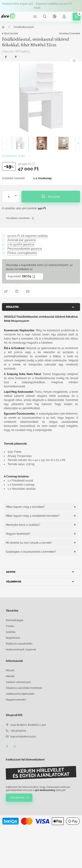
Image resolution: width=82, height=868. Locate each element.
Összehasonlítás (6, 291)
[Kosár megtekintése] (77, 17)
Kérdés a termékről (17, 291)
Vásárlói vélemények (18, 682)
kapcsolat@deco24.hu (23, 736)
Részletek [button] (12, 307)
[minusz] (16, 199)
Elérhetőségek (15, 620)
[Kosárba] (51, 197)
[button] (41, 98)
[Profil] (64, 17)
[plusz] (16, 194)
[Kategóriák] (35, 17)
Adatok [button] (11, 572)
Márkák (10, 676)
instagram (15, 746)
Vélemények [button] (14, 582)
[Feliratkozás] (20, 218)
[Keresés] (45, 17)
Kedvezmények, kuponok (21, 649)
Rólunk (10, 670)
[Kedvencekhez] (74, 61)
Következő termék (69, 34)
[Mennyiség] (9, 197)
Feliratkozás (17, 798)
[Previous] (4, 143)
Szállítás (11, 632)
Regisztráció (13, 638)
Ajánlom (28, 291)
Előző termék (11, 34)
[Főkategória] (3, 27)
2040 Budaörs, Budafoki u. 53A (28, 725)
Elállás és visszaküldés (19, 644)
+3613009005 (18, 731)
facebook (7, 746)
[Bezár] (78, 6)
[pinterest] (16, 57)
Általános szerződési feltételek (24, 688)
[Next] (78, 143)
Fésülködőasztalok (24, 27)
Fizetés (10, 626)
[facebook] (6, 57)
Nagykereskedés (16, 700)
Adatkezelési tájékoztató (20, 694)
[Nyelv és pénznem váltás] (54, 17)
